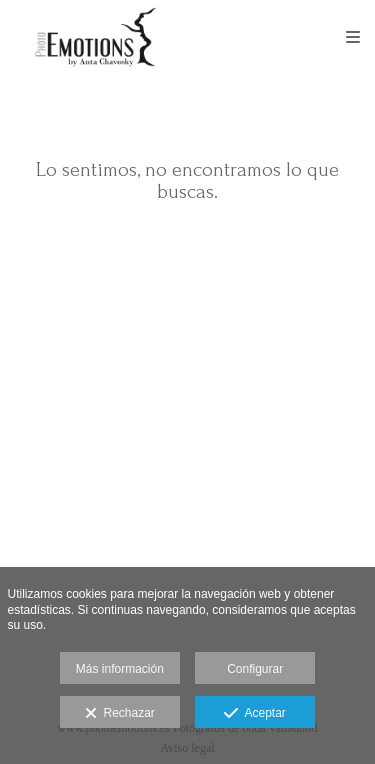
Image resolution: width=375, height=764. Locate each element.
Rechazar (120, 714)
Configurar (255, 669)
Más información (120, 669)
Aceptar (254, 714)
